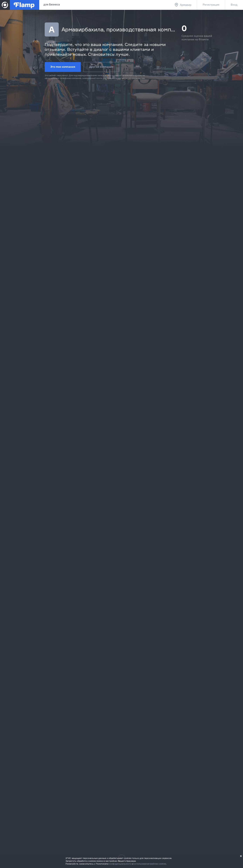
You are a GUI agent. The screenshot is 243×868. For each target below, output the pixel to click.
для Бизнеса (52, 4)
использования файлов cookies (150, 864)
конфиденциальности (120, 864)
